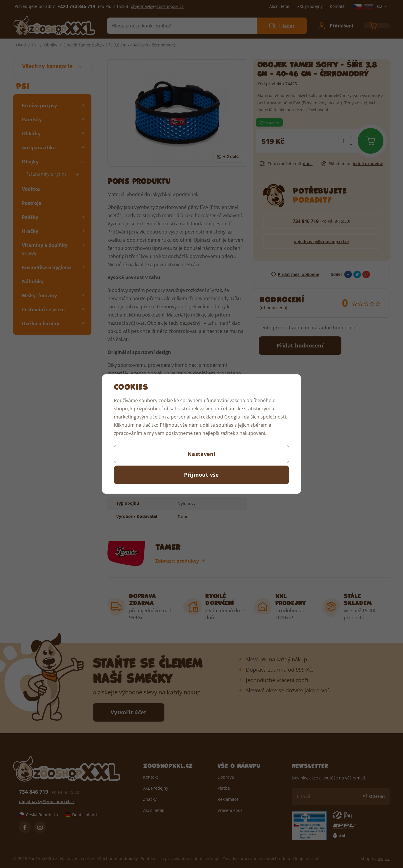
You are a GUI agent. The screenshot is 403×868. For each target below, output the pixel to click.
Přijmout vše (201, 475)
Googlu (232, 417)
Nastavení (201, 454)
